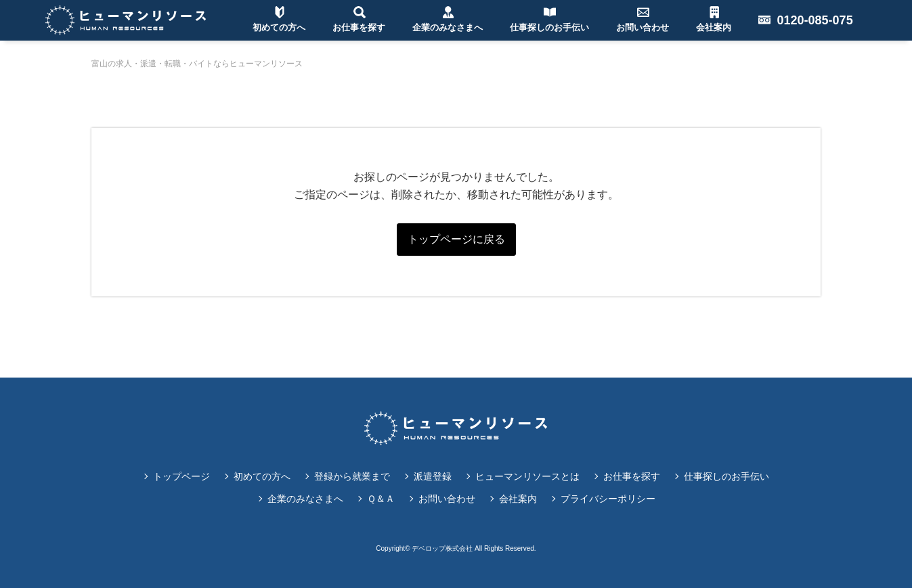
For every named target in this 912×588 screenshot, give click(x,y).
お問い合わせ (447, 499)
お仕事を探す (632, 476)
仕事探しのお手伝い (726, 476)
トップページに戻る (456, 239)
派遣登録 (433, 476)
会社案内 (518, 499)
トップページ (181, 476)
